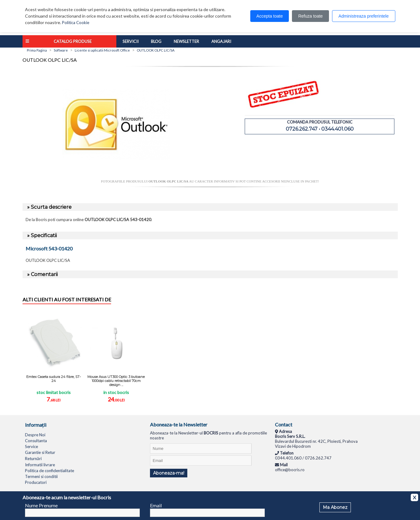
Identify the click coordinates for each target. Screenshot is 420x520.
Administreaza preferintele (364, 16)
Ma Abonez (335, 507)
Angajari (221, 41)
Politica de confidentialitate (50, 471)
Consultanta (36, 441)
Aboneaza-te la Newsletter (179, 424)
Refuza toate (310, 16)
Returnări (33, 459)
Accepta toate (270, 16)
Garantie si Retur (40, 452)
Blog (156, 41)
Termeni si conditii (41, 476)
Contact (284, 424)
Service (31, 447)
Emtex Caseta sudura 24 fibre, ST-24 (54, 379)
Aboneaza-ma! (169, 473)
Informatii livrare (40, 465)
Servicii (131, 41)
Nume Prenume (41, 505)
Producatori (36, 482)
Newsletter (186, 41)
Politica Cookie (76, 23)
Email (156, 505)
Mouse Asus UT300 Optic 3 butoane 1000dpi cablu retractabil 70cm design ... (116, 381)
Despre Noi (35, 435)
